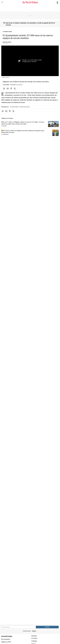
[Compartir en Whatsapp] (4, 89)
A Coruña (34, 638)
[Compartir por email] (8, 89)
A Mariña (34, 641)
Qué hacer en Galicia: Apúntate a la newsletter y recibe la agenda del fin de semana (30, 24)
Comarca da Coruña (24, 107)
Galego (34, 631)
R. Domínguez (5, 134)
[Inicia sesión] (57, 2)
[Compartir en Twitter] (15, 89)
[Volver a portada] (30, 2)
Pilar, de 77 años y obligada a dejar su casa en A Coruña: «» (23, 123)
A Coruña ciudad (14, 107)
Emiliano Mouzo (7, 42)
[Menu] (2, 2)
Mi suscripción (6, 639)
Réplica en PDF (6, 642)
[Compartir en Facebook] (11, 89)
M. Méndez (4, 126)
